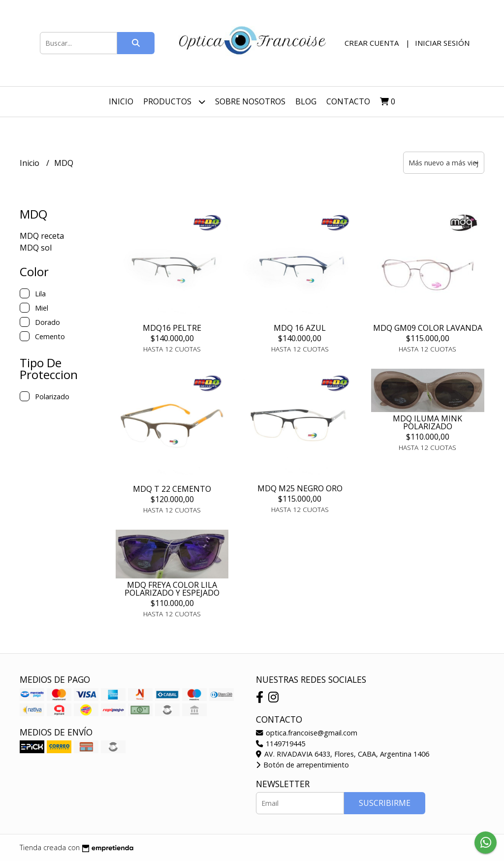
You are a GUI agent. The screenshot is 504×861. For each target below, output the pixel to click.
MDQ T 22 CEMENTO (172, 489)
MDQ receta (42, 236)
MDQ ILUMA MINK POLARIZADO (427, 422)
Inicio (121, 101)
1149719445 (281, 744)
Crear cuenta (372, 43)
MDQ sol (36, 248)
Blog (306, 101)
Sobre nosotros (250, 101)
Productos (174, 102)
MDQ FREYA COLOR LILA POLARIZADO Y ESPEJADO (172, 589)
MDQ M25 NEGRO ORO (300, 488)
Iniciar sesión (442, 43)
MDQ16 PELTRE (172, 328)
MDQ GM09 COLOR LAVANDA (428, 328)
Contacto (348, 101)
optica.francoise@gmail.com (307, 733)
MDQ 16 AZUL (300, 328)
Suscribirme (385, 803)
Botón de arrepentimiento (302, 765)
